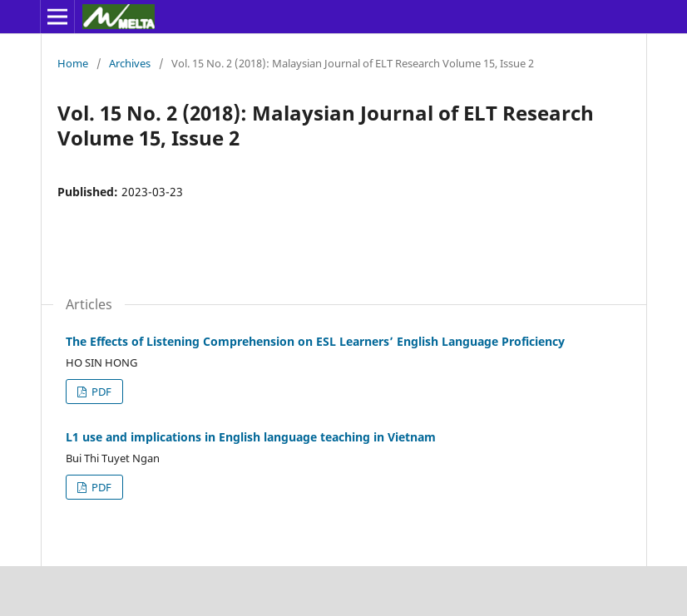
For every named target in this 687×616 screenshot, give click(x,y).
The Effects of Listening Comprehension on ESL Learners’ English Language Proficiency (315, 341)
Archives (130, 63)
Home (73, 63)
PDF (100, 392)
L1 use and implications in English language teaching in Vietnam (251, 437)
